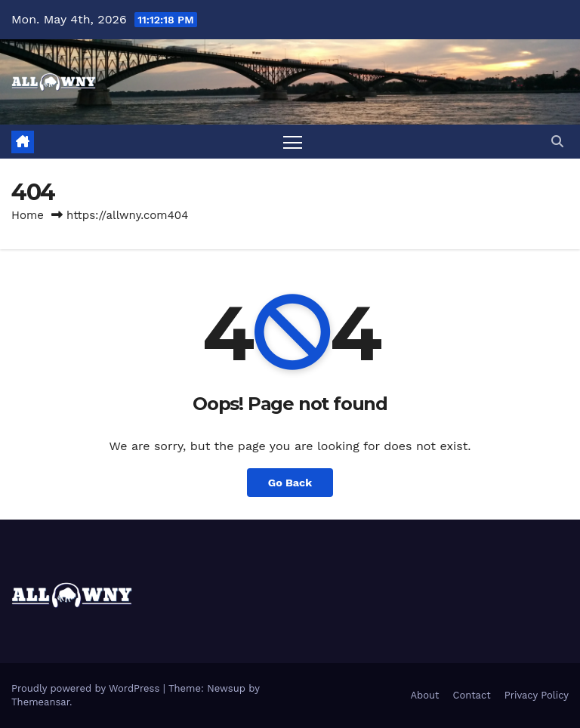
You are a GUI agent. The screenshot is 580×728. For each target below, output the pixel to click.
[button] (557, 142)
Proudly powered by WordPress (87, 688)
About (425, 695)
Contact (472, 695)
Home (28, 215)
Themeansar (40, 702)
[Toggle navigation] (293, 142)
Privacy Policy (537, 695)
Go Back (290, 483)
